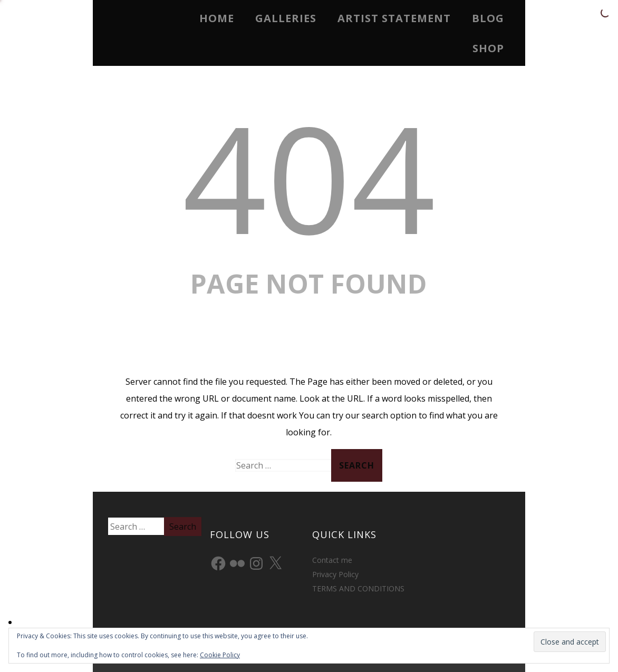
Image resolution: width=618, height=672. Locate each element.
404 (309, 177)
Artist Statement (394, 18)
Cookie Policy (220, 655)
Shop (488, 48)
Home (217, 18)
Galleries (286, 18)
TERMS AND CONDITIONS (358, 588)
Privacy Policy (335, 574)
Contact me (332, 560)
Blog (488, 18)
